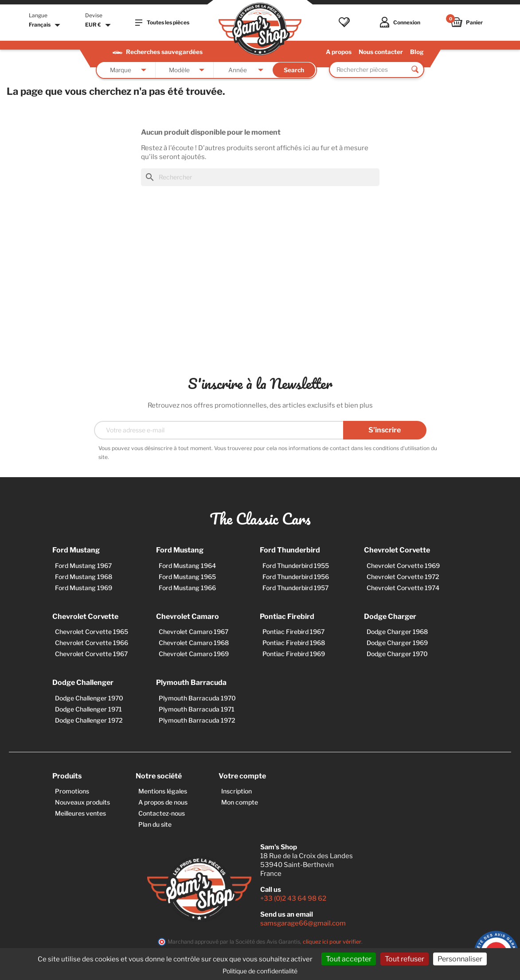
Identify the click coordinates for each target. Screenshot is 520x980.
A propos (339, 52)
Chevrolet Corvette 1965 (92, 632)
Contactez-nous (162, 813)
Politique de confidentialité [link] (260, 971)
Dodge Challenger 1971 (88, 709)
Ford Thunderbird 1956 (296, 577)
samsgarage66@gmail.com (303, 923)
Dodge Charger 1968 (397, 632)
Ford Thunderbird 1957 (295, 588)
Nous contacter (381, 52)
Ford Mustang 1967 (83, 566)
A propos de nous (163, 802)
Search (294, 70)
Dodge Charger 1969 (397, 643)
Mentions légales (163, 791)
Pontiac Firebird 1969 (294, 654)
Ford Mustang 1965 (187, 577)
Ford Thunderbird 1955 (296, 566)
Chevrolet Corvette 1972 (403, 577)
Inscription (237, 791)
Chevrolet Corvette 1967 (91, 654)
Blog (417, 52)
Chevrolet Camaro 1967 (194, 632)
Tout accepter (349, 959)
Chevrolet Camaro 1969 (194, 654)
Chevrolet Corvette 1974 (403, 588)
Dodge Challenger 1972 (89, 720)
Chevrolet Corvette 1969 (403, 566)
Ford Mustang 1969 (84, 588)
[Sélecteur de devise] (99, 25)
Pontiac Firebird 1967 (293, 632)
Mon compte (240, 802)
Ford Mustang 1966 (187, 588)
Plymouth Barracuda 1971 (197, 709)
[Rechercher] (260, 177)
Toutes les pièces (162, 23)
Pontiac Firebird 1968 (294, 643)
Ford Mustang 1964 (187, 566)
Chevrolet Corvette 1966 (92, 643)
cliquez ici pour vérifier (332, 942)
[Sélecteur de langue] (46, 25)
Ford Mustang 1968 (84, 577)
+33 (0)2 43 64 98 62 (293, 898)
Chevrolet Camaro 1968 (194, 643)
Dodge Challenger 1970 (89, 698)
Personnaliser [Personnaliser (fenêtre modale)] (460, 959)
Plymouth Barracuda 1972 (197, 720)
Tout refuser (405, 959)
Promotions (72, 791)
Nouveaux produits (82, 802)
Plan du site (155, 824)
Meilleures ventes (80, 813)
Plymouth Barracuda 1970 (197, 698)
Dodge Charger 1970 (397, 654)
